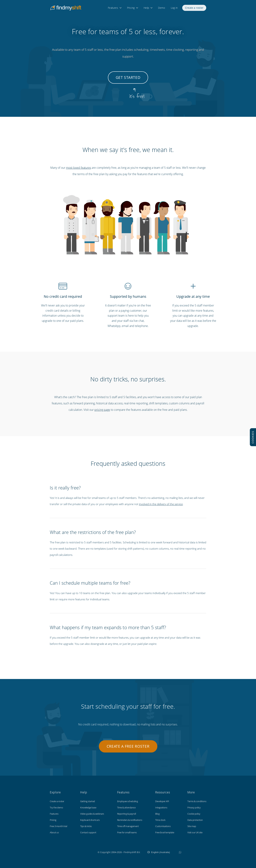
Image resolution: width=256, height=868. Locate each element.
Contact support (88, 832)
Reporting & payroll (127, 814)
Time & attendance (126, 807)
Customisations (163, 826)
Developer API (162, 801)
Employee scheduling (128, 801)
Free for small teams (127, 832)
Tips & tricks (86, 826)
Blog (157, 814)
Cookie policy (194, 814)
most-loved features (78, 168)
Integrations (161, 807)
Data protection (195, 820)
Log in (174, 8)
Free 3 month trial (58, 826)
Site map (192, 826)
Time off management (128, 826)
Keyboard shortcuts (90, 820)
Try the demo (56, 807)
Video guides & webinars (92, 814)
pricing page (102, 410)
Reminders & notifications (130, 820)
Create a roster (194, 8)
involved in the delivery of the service (161, 504)
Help (146, 8)
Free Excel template (165, 832)
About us (54, 832)
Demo (162, 8)
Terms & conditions (197, 801)
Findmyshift (80, 852)
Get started (128, 77)
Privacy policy (194, 807)
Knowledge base (88, 807)
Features (113, 8)
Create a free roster (128, 746)
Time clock (160, 820)
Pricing (131, 8)
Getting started (88, 801)
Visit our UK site (195, 832)
